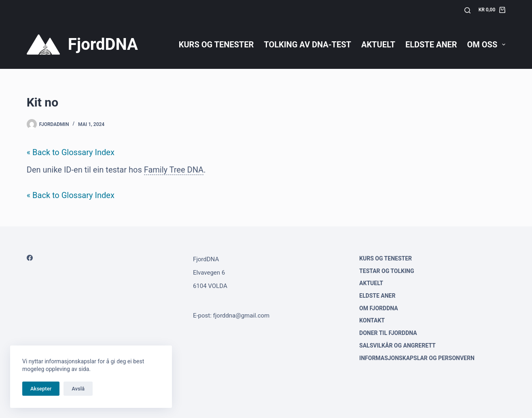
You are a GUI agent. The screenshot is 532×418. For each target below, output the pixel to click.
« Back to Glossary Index (71, 152)
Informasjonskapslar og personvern (417, 358)
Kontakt (372, 320)
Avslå (78, 389)
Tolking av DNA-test (307, 45)
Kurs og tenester (216, 45)
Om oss (486, 45)
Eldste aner (431, 45)
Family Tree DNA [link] (174, 170)
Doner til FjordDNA (388, 333)
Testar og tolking (387, 271)
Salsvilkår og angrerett (397, 345)
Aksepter (41, 389)
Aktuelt (378, 45)
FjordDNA (103, 44)
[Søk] (467, 10)
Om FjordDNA (379, 308)
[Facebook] (30, 258)
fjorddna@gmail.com (242, 316)
